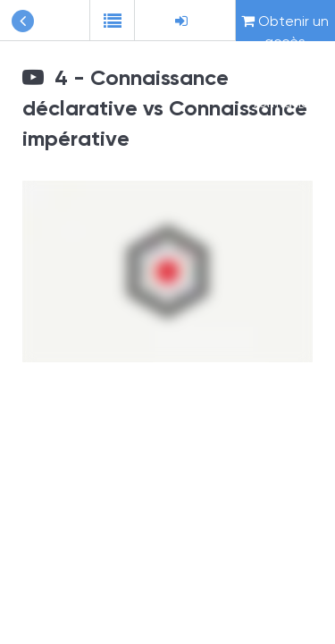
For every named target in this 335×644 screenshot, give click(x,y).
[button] (112, 21)
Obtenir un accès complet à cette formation (285, 27)
